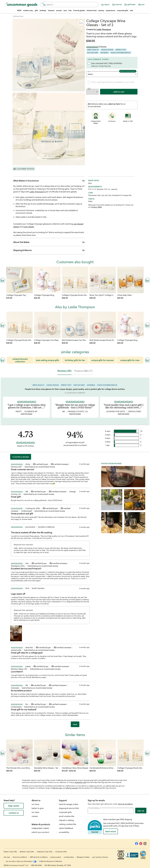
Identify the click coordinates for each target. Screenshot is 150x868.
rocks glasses (28, 227)
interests (51, 10)
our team (36, 812)
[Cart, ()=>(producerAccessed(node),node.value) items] (141, 4)
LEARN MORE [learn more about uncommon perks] (111, 831)
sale (131, 10)
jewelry (101, 10)
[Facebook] (137, 843)
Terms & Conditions (125, 804)
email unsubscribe (67, 816)
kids (70, 10)
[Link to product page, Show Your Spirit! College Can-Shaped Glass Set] (103, 280)
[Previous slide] (3, 360)
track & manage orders (69, 804)
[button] (81, 23)
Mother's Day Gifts (27, 852)
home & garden (79, 10)
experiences (111, 10)
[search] (43, 4)
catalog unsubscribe (67, 824)
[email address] (111, 811)
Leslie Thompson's (37, 192)
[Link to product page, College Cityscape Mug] (47, 280)
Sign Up (141, 811)
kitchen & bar (92, 10)
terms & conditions (20, 857)
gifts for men (57, 788)
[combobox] (69, 4)
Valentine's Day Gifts (45, 852)
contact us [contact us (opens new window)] (14, 813)
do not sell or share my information (21, 861)
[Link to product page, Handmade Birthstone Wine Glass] (103, 753)
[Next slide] (147, 360)
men (65, 10)
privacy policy (56, 857)
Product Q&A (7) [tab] (83, 371)
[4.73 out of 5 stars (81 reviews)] (96, 47)
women (59, 10)
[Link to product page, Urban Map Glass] (130, 280)
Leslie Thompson (104, 29)
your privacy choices (100, 857)
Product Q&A (96, 207)
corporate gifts (123, 10)
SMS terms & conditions (39, 857)
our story (35, 804)
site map (7, 857)
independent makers (40, 828)
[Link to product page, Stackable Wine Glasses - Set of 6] (47, 753)
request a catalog (66, 820)
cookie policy (69, 857)
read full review (26, 414)
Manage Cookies (83, 857)
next (75, 724)
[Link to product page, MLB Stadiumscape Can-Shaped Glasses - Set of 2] (75, 325)
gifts (36, 10)
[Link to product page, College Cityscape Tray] (20, 280)
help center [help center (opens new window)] (14, 806)
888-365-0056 (37, 865)
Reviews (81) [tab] (65, 371)
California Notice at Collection (51, 861)
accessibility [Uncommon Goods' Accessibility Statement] (64, 832)
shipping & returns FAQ (69, 808)
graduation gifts (81, 782)
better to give (38, 808)
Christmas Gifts (61, 852)
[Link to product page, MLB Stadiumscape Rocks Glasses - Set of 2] (103, 325)
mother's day (28, 10)
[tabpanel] (75, 553)
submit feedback (66, 828)
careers (35, 816)
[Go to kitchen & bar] (18, 16)
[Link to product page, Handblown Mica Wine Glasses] (75, 753)
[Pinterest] (141, 843)
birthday (43, 10)
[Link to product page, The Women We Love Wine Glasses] (20, 753)
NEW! (19, 10)
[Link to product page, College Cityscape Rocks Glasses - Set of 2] (75, 280)
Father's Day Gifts (11, 852)
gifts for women (72, 788)
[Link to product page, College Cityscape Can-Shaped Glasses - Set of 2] (47, 325)
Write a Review (21, 457)
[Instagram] (145, 843)
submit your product (40, 832)
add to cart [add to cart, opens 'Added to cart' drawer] (119, 92)
